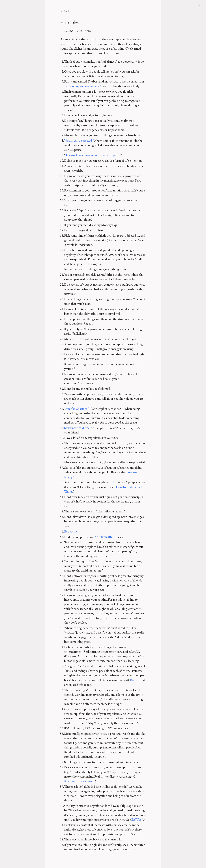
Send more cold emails (78, 428)
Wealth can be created (78, 141)
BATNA (136, 820)
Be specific (71, 532)
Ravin (134, 680)
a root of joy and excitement (82, 86)
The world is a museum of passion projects (92, 156)
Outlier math (104, 537)
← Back (65, 11)
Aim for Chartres (76, 409)
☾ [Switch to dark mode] (200, 6)
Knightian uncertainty (78, 782)
